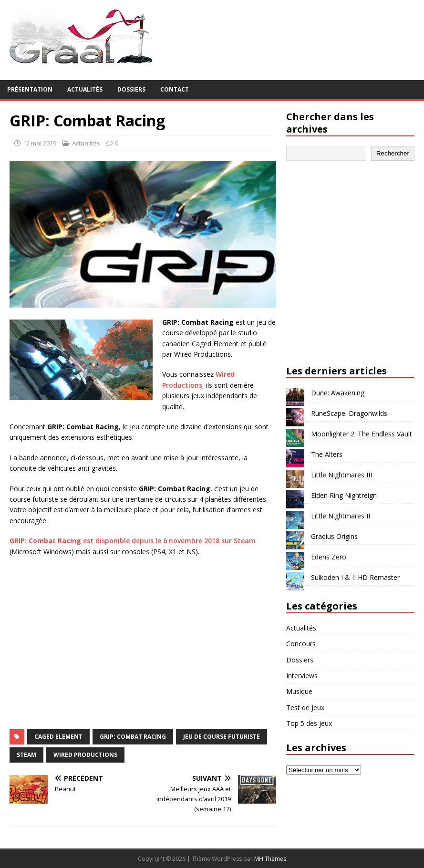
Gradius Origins (334, 536)
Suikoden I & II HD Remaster (355, 577)
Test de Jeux (305, 708)
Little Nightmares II (341, 516)
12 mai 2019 (40, 143)
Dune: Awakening (338, 393)
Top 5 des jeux (309, 723)
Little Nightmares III (341, 475)
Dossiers (131, 89)
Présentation (30, 89)
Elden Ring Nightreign (344, 495)
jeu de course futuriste (222, 737)
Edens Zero (329, 557)
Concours (301, 644)
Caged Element (58, 737)
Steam (26, 755)
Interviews (302, 676)
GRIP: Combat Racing (133, 737)
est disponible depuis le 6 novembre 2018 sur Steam (133, 541)
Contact (175, 89)
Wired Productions (85, 755)
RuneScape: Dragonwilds (349, 413)
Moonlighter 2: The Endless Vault (362, 434)
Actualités (85, 89)
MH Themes (270, 859)
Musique (299, 691)
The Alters (327, 454)
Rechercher (393, 153)
